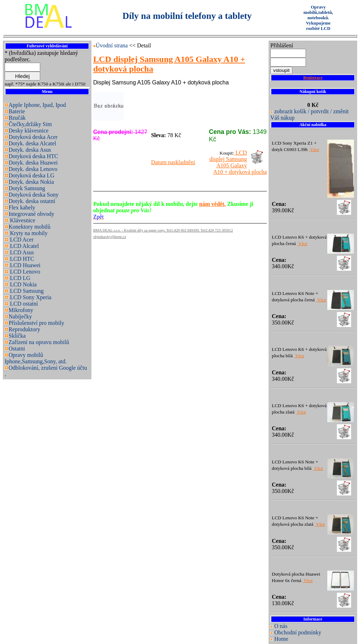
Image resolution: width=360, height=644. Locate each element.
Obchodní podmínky (298, 632)
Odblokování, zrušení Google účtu (48, 368)
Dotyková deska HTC (33, 156)
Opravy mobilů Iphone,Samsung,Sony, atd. (36, 358)
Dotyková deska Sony (33, 195)
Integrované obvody (31, 214)
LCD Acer (21, 240)
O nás (281, 626)
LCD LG (19, 278)
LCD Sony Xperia (30, 297)
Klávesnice (22, 220)
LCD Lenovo (24, 272)
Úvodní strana (112, 45)
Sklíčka (17, 336)
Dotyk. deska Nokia (31, 182)
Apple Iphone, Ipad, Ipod (37, 105)
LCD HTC (21, 259)
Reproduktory (24, 329)
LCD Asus (21, 252)
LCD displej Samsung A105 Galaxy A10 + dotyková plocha (238, 162)
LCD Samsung (26, 291)
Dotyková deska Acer (33, 137)
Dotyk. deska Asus (30, 150)
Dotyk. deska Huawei (33, 163)
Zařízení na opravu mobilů (39, 342)
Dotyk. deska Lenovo (33, 169)
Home (281, 639)
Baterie (17, 111)
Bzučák (17, 118)
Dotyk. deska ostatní (32, 201)
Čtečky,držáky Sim (30, 124)
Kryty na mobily (28, 233)
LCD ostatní (23, 304)
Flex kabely (22, 207)
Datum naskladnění (173, 162)
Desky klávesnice (28, 131)
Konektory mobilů (30, 227)
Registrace (313, 78)
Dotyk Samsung (27, 188)
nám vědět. (213, 204)
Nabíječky (20, 316)
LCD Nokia (23, 284)
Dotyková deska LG (31, 175)
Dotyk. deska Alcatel (32, 143)
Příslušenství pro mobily (36, 323)
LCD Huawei (25, 265)
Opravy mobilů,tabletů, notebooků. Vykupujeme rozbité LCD (318, 18)
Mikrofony (21, 310)
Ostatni (17, 349)
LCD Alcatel (24, 246)
